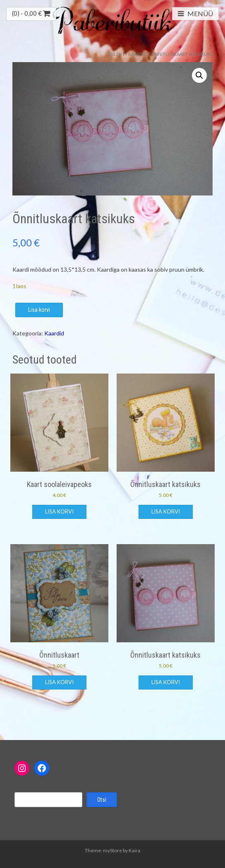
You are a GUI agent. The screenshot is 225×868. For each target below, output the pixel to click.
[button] (199, 75)
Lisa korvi (39, 310)
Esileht (116, 54)
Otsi (102, 800)
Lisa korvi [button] (59, 511)
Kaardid (138, 54)
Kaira (134, 850)
